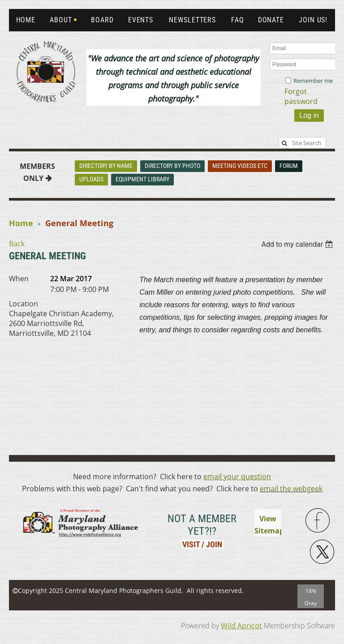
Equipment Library (142, 179)
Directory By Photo (172, 166)
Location (24, 304)
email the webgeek (291, 489)
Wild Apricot (241, 626)
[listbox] (298, 244)
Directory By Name (106, 166)
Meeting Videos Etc (240, 166)
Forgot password (301, 96)
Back (17, 244)
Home (21, 223)
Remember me (313, 81)
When (19, 279)
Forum (289, 166)
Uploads (91, 179)
